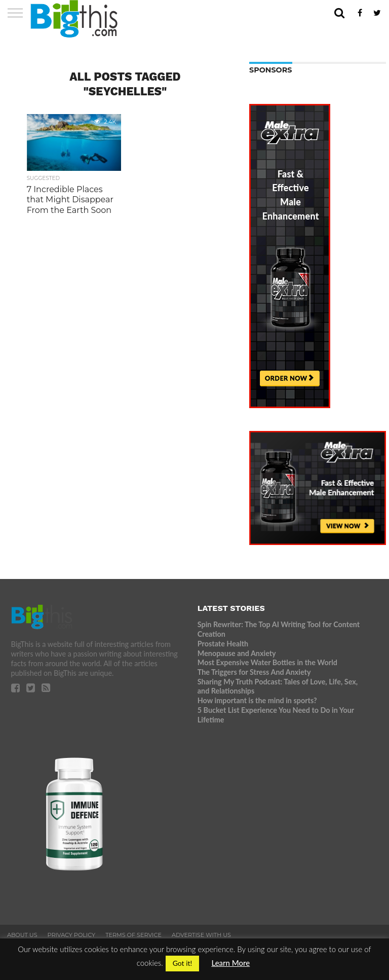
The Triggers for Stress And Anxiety (254, 672)
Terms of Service (133, 935)
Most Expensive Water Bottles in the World (267, 662)
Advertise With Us (201, 935)
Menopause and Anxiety (237, 653)
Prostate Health (223, 644)
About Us (22, 935)
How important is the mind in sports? (257, 700)
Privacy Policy (72, 935)
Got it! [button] (183, 963)
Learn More (230, 963)
